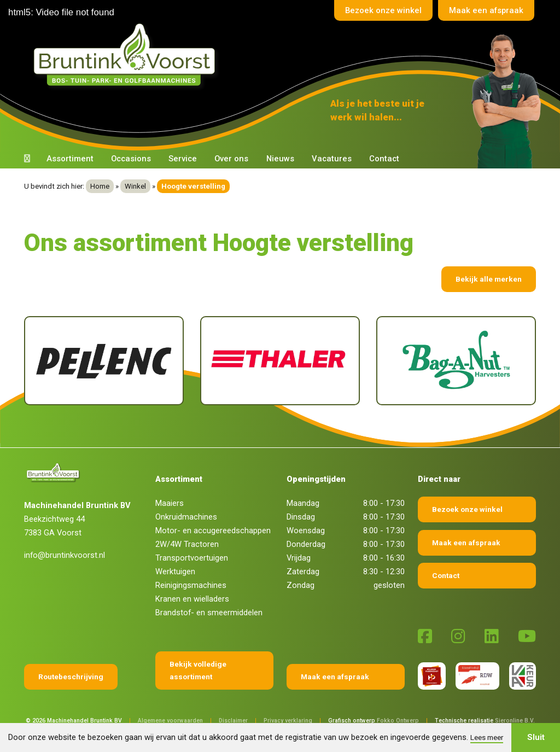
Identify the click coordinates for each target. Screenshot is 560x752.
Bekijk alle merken (489, 279)
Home (100, 186)
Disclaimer (233, 721)
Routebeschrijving (71, 677)
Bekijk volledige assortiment (198, 670)
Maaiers (170, 503)
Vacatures (332, 159)
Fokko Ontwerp (398, 721)
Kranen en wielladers (192, 599)
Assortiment (70, 159)
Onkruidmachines (186, 517)
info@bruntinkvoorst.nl (65, 555)
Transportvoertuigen (192, 558)
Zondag (301, 585)
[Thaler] (280, 361)
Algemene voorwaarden (170, 721)
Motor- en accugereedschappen (213, 531)
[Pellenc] (104, 361)
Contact (384, 159)
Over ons (231, 159)
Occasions (131, 159)
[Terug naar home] (127, 55)
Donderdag (306, 544)
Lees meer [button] (487, 737)
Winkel (135, 186)
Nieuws (280, 159)
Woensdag (306, 531)
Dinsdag (301, 517)
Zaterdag (303, 572)
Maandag (303, 503)
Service (183, 159)
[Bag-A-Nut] (456, 361)
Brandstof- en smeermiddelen (209, 613)
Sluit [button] (536, 737)
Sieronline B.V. (515, 721)
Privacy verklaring (288, 721)
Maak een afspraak (486, 10)
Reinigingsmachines (191, 585)
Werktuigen (175, 572)
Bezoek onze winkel (383, 10)
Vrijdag (299, 558)
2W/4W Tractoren (187, 544)
